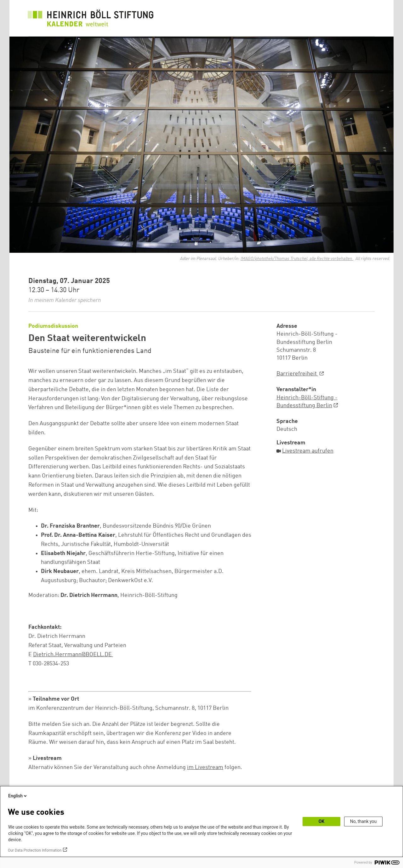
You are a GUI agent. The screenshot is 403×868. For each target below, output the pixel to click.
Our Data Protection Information (35, 850)
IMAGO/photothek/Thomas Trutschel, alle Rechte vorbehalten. (297, 259)
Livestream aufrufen (308, 451)
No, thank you (363, 821)
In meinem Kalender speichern (65, 300)
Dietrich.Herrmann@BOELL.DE (73, 655)
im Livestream (205, 767)
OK (322, 821)
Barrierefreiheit (297, 374)
